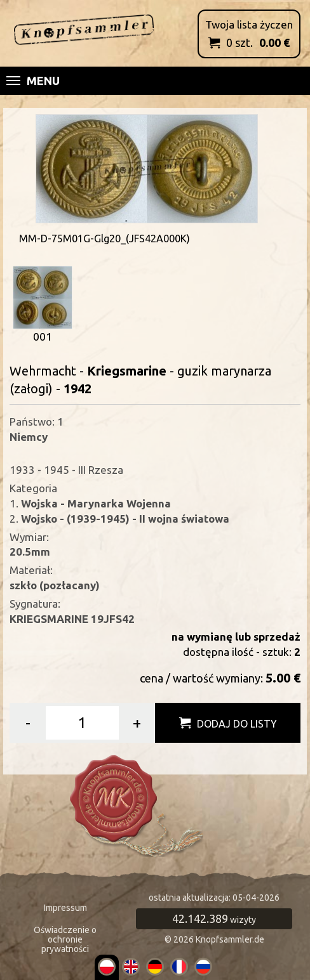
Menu (33, 81)
